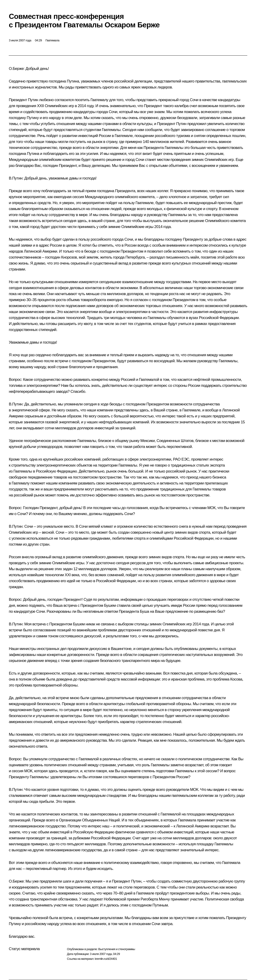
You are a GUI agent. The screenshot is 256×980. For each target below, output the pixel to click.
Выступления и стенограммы (117, 949)
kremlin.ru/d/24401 (106, 959)
